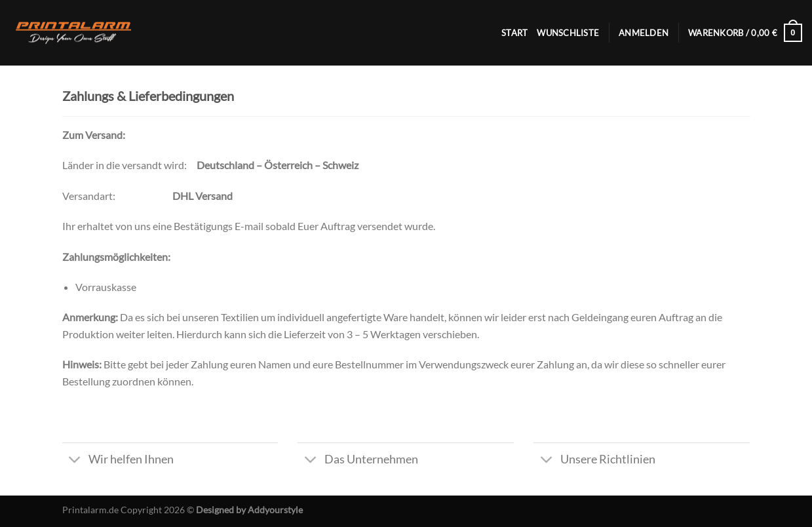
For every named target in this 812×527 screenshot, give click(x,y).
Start (514, 33)
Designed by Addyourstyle (249, 510)
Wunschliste (568, 33)
